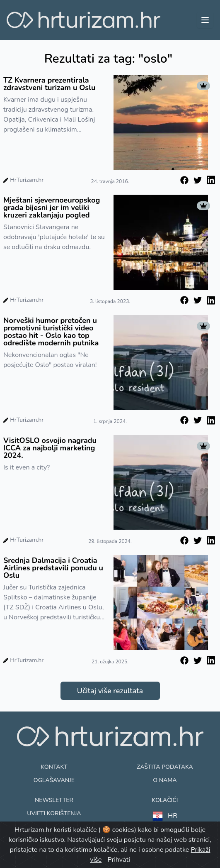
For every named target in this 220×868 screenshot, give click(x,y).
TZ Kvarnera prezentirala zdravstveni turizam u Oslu (49, 84)
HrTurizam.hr (27, 180)
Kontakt (54, 767)
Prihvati (118, 860)
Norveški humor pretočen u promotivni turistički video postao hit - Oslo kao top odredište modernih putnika (51, 332)
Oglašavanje (54, 780)
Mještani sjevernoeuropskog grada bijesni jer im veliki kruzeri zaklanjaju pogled (52, 208)
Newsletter (54, 800)
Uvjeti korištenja (54, 813)
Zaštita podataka (165, 767)
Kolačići (165, 800)
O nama (165, 780)
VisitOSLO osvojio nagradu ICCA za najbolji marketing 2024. (50, 448)
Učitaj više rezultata (110, 691)
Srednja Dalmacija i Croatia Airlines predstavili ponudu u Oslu (53, 568)
